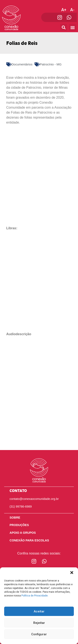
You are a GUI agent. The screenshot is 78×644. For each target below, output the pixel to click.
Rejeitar (39, 623)
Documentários (22, 64)
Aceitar (39, 611)
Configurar (39, 634)
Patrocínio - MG (51, 64)
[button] (72, 573)
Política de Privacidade (35, 596)
